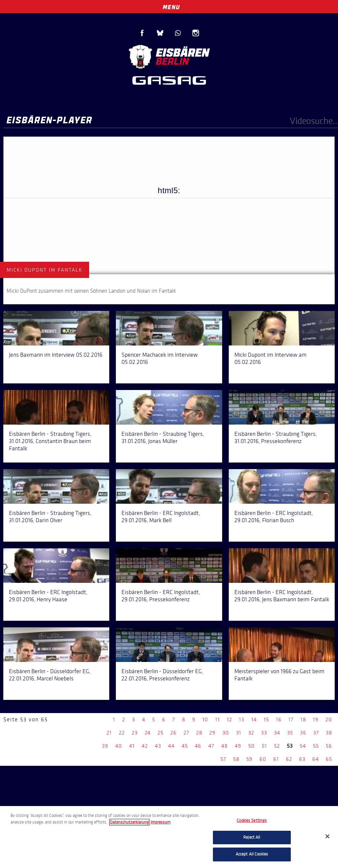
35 (290, 733)
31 (239, 733)
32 (251, 733)
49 (238, 746)
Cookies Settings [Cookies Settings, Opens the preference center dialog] (252, 821)
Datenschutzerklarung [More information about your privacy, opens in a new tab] (129, 822)
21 (109, 733)
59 (249, 759)
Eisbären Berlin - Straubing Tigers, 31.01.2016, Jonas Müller (163, 437)
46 (198, 746)
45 (185, 746)
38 (329, 733)
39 (105, 746)
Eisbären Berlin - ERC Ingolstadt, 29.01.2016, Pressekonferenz (161, 596)
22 (122, 733)
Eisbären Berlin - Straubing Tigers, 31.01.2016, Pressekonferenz (276, 437)
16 (279, 719)
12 (229, 719)
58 (236, 759)
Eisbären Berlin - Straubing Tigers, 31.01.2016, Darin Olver (50, 517)
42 (145, 746)
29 (212, 733)
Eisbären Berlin (169, 56)
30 (226, 733)
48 (224, 746)
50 (252, 746)
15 (266, 719)
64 (316, 759)
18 (303, 719)
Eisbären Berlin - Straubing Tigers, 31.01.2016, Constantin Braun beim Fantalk (50, 441)
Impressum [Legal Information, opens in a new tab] (161, 822)
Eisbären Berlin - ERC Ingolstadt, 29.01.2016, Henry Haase (48, 596)
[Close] (327, 836)
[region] (169, 837)
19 (316, 719)
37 (316, 733)
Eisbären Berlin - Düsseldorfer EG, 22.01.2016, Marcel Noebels (50, 675)
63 (302, 759)
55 (316, 746)
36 (303, 733)
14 (254, 719)
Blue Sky (160, 33)
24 (148, 733)
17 (291, 719)
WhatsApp (178, 33)
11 (218, 719)
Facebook (142, 33)
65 (329, 759)
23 (135, 733)
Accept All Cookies (252, 854)
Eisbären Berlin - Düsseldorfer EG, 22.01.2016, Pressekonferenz (162, 675)
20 (329, 719)
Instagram (196, 33)
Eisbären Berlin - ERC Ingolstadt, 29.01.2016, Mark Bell (161, 517)
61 (276, 759)
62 (289, 759)
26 (173, 733)
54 (303, 746)
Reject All (252, 837)
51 (264, 746)
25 (160, 733)
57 (223, 759)
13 (242, 719)
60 (263, 759)
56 (329, 746)
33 (264, 733)
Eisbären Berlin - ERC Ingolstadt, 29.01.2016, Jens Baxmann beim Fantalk (282, 596)
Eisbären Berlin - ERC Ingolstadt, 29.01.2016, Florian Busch (274, 517)
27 (186, 733)
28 (199, 733)
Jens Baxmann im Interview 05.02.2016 (56, 355)
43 (158, 746)
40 (119, 746)
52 (277, 746)
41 (132, 746)
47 (211, 746)
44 (171, 746)
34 (277, 733)
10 (205, 719)
